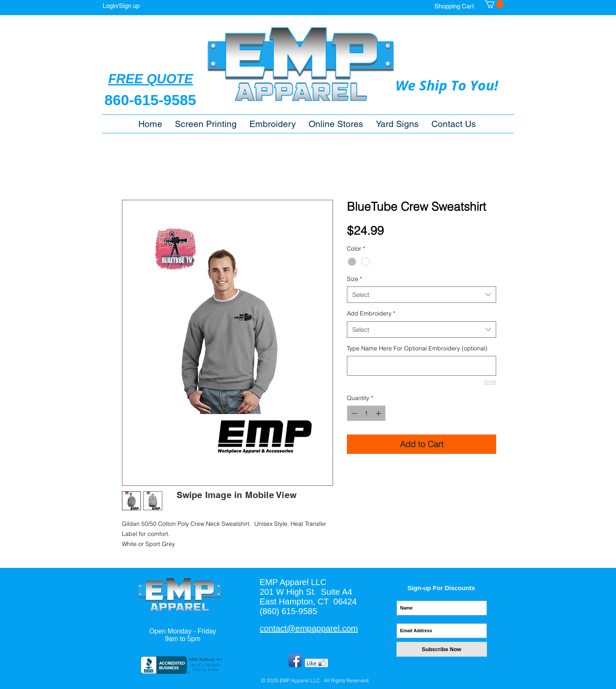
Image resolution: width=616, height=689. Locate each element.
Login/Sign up (121, 6)
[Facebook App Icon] (295, 660)
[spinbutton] (366, 413)
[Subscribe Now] (442, 649)
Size (354, 279)
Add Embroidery (371, 313)
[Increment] (379, 413)
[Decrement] (353, 413)
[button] (336, 124)
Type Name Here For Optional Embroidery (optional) (417, 348)
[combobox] (422, 295)
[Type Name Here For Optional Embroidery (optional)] (422, 366)
